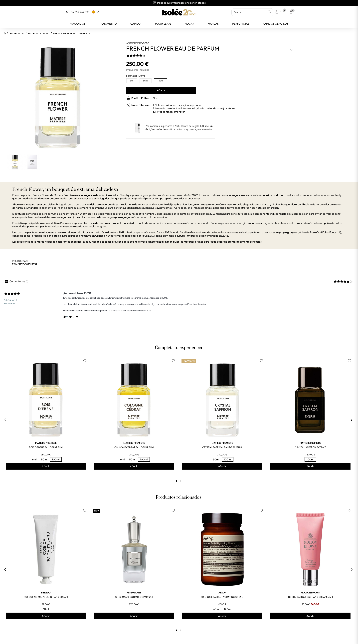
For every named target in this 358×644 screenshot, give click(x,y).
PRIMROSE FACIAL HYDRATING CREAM (222, 597)
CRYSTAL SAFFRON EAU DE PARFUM (222, 447)
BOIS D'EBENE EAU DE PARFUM (46, 447)
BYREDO (46, 593)
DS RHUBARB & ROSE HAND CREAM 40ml (310, 597)
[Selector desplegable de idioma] (96, 12)
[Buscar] (252, 12)
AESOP (222, 593)
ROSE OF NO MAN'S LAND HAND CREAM (46, 597)
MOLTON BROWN (310, 593)
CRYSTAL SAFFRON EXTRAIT (310, 447)
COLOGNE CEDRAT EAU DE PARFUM (134, 447)
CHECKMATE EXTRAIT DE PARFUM (134, 597)
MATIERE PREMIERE (137, 43)
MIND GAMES (134, 593)
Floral (156, 98)
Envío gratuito (179, 3)
